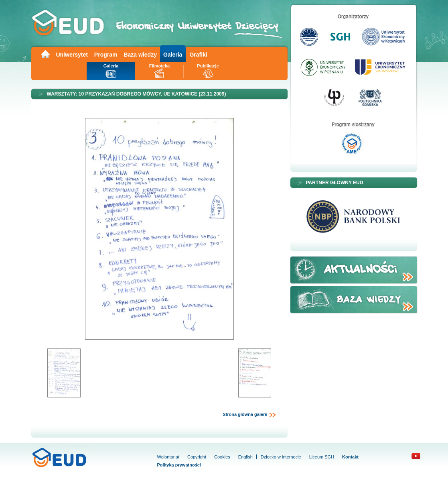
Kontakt (350, 457)
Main (45, 54)
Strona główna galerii (249, 415)
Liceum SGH (322, 457)
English (245, 457)
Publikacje (208, 66)
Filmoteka (159, 66)
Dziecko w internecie (281, 457)
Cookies (222, 457)
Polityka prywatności (179, 465)
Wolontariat (168, 457)
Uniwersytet (72, 55)
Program (106, 55)
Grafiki (198, 55)
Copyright (197, 457)
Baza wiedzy (140, 55)
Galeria (173, 55)
